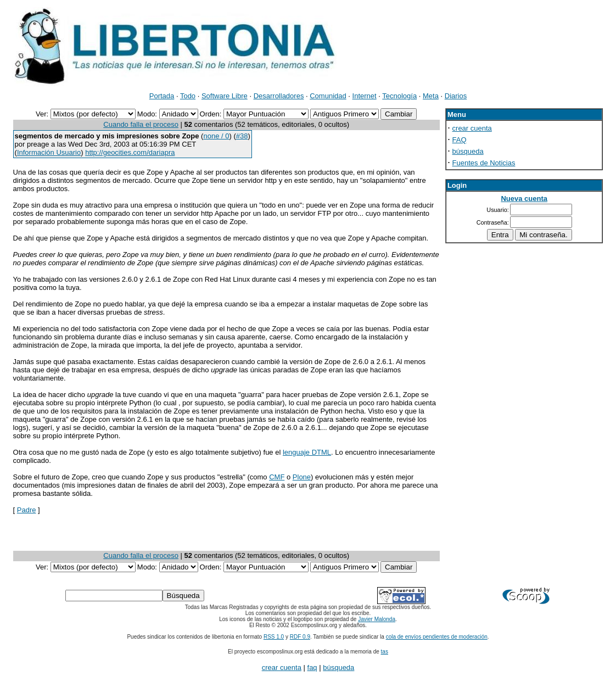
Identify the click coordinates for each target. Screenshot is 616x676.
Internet (365, 96)
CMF (277, 477)
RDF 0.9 (300, 637)
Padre (27, 510)
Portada (162, 96)
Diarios (456, 96)
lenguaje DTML (307, 452)
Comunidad (328, 96)
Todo (188, 96)
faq (312, 667)
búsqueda (468, 151)
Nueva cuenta (524, 199)
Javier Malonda (377, 619)
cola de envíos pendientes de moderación (437, 637)
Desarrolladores (279, 96)
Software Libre (225, 96)
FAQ (460, 140)
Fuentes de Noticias (484, 163)
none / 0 (216, 136)
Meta (431, 96)
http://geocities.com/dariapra (130, 152)
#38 (242, 136)
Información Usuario (49, 152)
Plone (302, 477)
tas (385, 652)
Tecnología (399, 96)
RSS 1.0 (274, 637)
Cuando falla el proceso (141, 124)
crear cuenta (472, 128)
